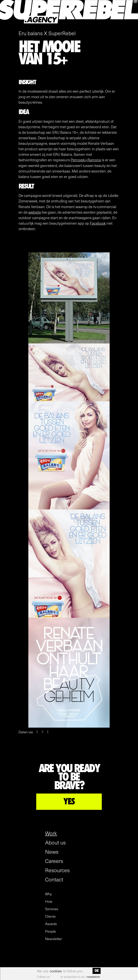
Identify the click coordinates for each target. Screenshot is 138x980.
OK (96, 971)
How (49, 901)
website (35, 212)
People (50, 931)
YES (69, 802)
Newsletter (54, 939)
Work (51, 833)
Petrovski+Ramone (86, 160)
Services (52, 909)
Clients (50, 916)
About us (55, 842)
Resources (57, 870)
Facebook (98, 223)
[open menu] (132, 24)
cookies (56, 971)
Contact (54, 879)
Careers (54, 861)
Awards (51, 924)
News (52, 852)
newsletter (93, 977)
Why (48, 894)
